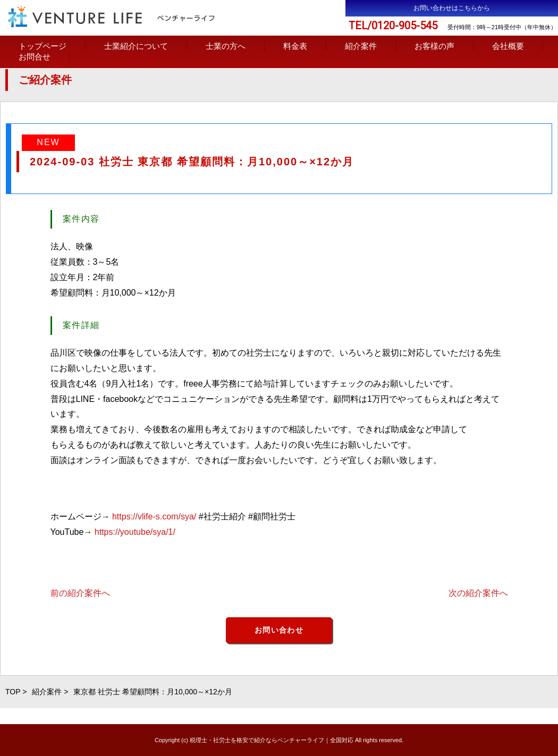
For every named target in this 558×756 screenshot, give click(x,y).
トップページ (43, 46)
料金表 (295, 46)
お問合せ (35, 57)
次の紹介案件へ (478, 593)
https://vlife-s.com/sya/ (154, 516)
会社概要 (508, 46)
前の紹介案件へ (80, 593)
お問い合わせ (279, 630)
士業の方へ (226, 46)
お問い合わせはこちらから (452, 8)
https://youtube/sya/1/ (135, 532)
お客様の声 (434, 46)
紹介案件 (361, 46)
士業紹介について (136, 46)
